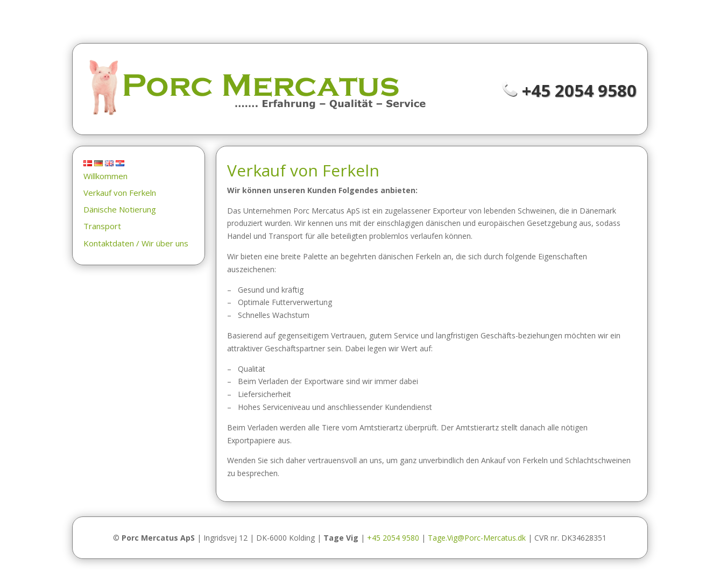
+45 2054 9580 (579, 90)
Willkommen (105, 176)
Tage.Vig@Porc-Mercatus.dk (477, 538)
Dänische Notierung (120, 209)
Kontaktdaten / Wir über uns (136, 243)
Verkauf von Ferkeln (120, 193)
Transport (102, 226)
